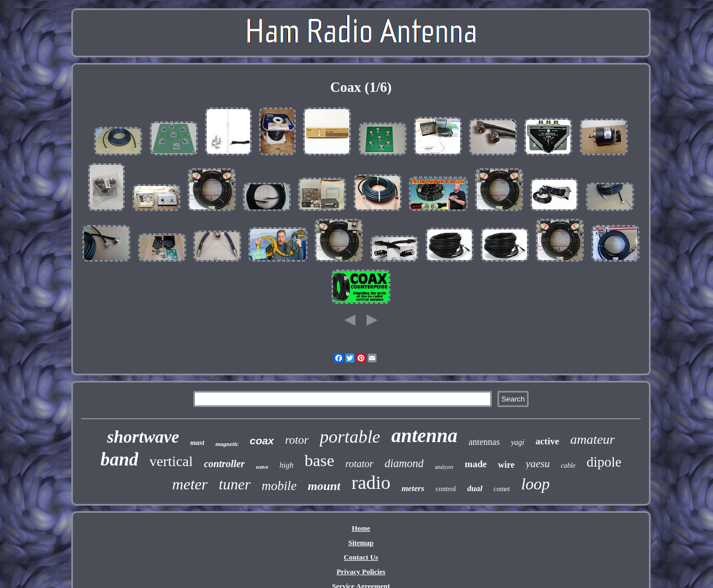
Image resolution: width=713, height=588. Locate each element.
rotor (297, 440)
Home (361, 528)
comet (502, 489)
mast (197, 442)
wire (506, 465)
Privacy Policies (361, 572)
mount (324, 486)
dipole (604, 462)
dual (475, 488)
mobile (279, 486)
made (476, 464)
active (547, 441)
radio (371, 482)
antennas (484, 442)
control (446, 489)
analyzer (444, 467)
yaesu (538, 464)
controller (224, 464)
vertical (171, 461)
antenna (424, 436)
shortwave (143, 437)
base (319, 460)
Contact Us (361, 557)
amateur (593, 439)
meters (413, 488)
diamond (404, 463)
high (287, 465)
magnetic (227, 444)
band (119, 459)
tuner (235, 484)
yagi (517, 442)
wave (262, 467)
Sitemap (361, 543)
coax (262, 441)
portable (350, 437)
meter (190, 484)
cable (568, 465)
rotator (359, 464)
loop (535, 484)
